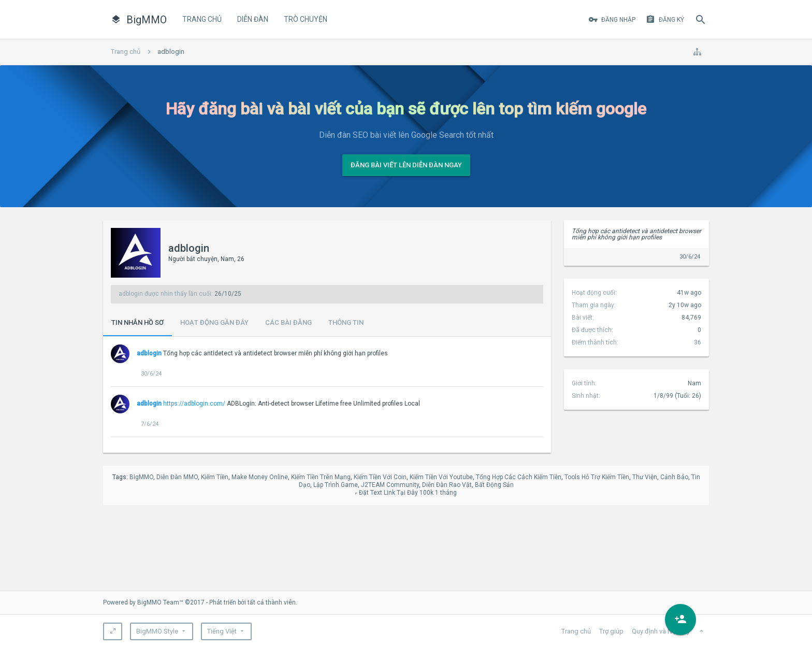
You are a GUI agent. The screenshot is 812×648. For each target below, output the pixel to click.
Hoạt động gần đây (214, 322)
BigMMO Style (157, 631)
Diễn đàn (253, 19)
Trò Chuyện (306, 19)
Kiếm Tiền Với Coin (380, 477)
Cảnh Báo (674, 477)
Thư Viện (645, 477)
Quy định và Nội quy (661, 631)
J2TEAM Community (390, 485)
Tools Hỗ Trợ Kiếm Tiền (597, 477)
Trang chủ (202, 19)
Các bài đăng (288, 322)
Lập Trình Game (336, 485)
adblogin (149, 353)
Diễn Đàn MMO (177, 477)
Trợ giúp (611, 631)
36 (698, 342)
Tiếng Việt (222, 631)
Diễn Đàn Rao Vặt (447, 485)
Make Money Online (260, 477)
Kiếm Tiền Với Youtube (441, 477)
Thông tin (346, 322)
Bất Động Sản (494, 485)
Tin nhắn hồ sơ (137, 322)
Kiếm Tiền (215, 477)
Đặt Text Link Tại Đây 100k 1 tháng (408, 493)
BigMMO (141, 477)
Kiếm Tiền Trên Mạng (321, 477)
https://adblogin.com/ (194, 404)
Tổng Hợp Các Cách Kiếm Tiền (519, 477)
